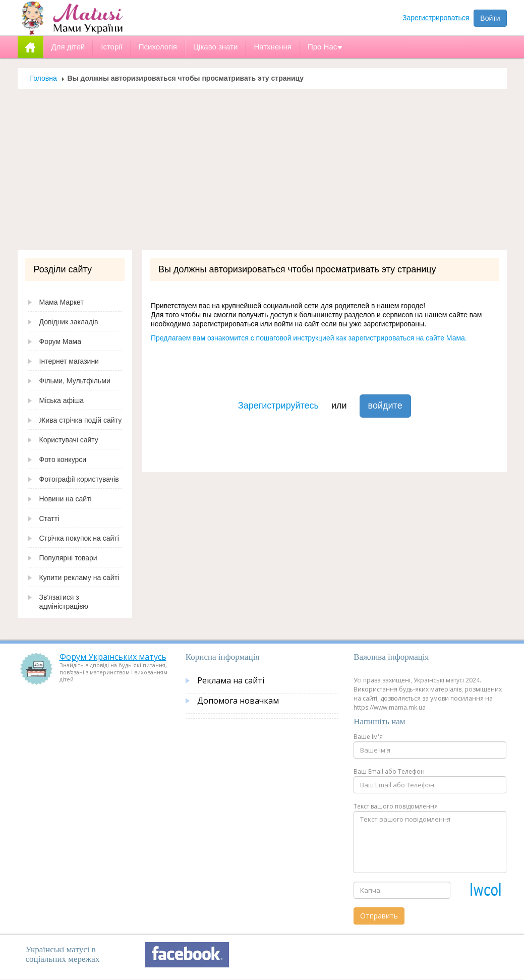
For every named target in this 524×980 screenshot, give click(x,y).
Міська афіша (62, 400)
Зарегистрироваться (436, 18)
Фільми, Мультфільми (75, 381)
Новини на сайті (66, 499)
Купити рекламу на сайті (79, 578)
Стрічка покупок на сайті (79, 538)
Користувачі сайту (69, 440)
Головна (44, 78)
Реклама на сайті (231, 680)
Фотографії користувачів (79, 479)
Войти (490, 18)
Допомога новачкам (238, 701)
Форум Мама (60, 341)
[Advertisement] (262, 169)
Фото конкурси (63, 459)
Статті (49, 518)
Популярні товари (68, 558)
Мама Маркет (62, 302)
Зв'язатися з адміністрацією (64, 602)
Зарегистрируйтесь (278, 406)
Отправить (379, 916)
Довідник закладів (69, 322)
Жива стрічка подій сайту (81, 420)
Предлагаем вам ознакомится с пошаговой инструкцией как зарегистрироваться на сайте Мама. (309, 338)
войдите (385, 406)
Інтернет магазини (69, 361)
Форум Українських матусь (113, 657)
